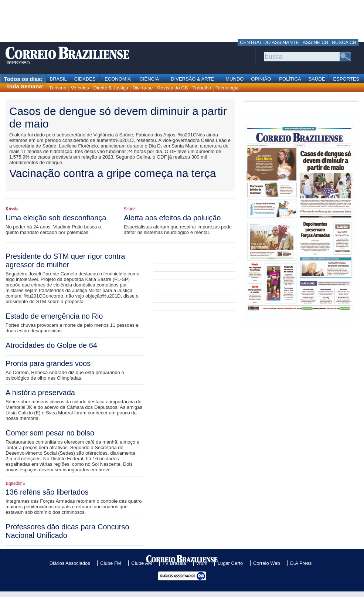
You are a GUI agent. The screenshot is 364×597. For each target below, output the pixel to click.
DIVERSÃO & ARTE (192, 79)
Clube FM (110, 563)
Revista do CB (172, 88)
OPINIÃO (261, 79)
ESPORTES (346, 79)
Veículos (80, 88)
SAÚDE (317, 79)
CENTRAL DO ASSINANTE (269, 42)
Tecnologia (227, 88)
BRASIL (58, 79)
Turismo (58, 88)
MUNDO (234, 79)
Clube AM (142, 563)
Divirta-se (142, 88)
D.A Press (301, 563)
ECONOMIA (118, 79)
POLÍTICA (290, 79)
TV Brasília (174, 563)
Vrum (202, 563)
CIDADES (85, 79)
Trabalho (202, 88)
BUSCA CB (344, 42)
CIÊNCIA (149, 79)
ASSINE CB (315, 42)
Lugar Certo (230, 563)
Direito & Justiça (111, 88)
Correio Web (267, 563)
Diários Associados (70, 563)
